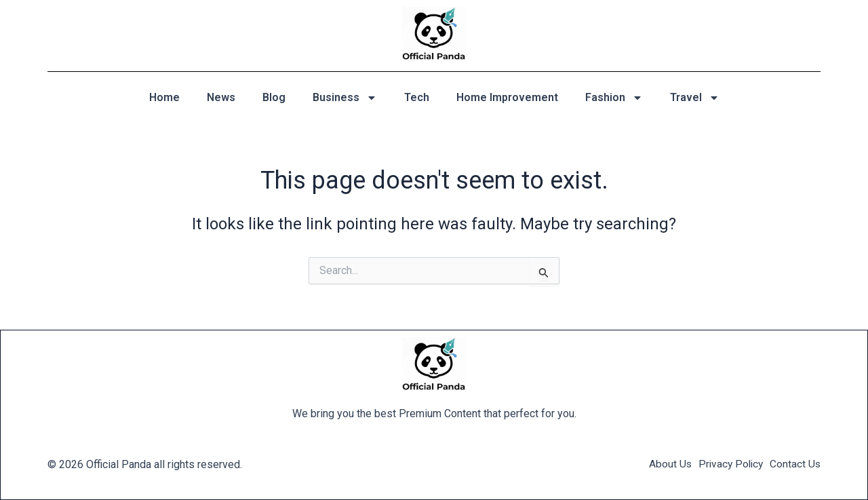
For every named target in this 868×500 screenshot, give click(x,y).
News (221, 97)
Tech (417, 97)
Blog (274, 97)
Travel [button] (695, 98)
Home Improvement (507, 97)
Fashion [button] (614, 98)
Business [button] (345, 98)
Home (164, 97)
